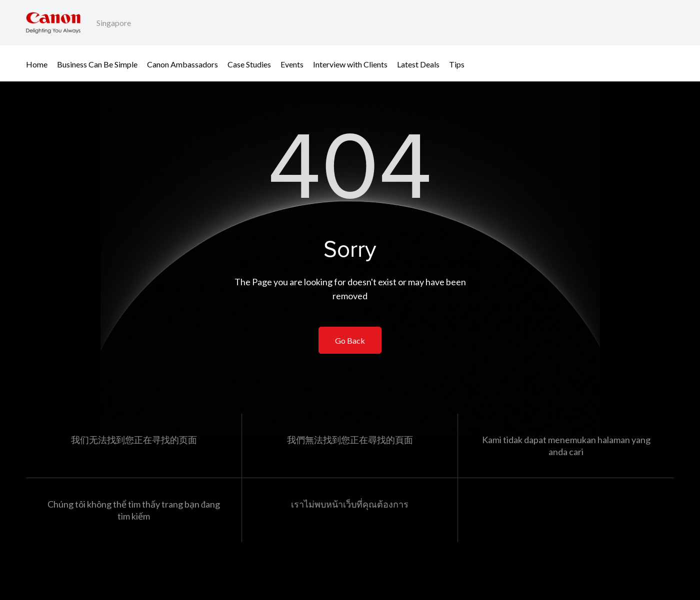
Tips (457, 64)
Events (292, 64)
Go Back (350, 340)
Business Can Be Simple (97, 64)
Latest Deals (418, 64)
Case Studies (249, 64)
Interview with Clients (350, 64)
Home (37, 64)
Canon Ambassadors (182, 64)
